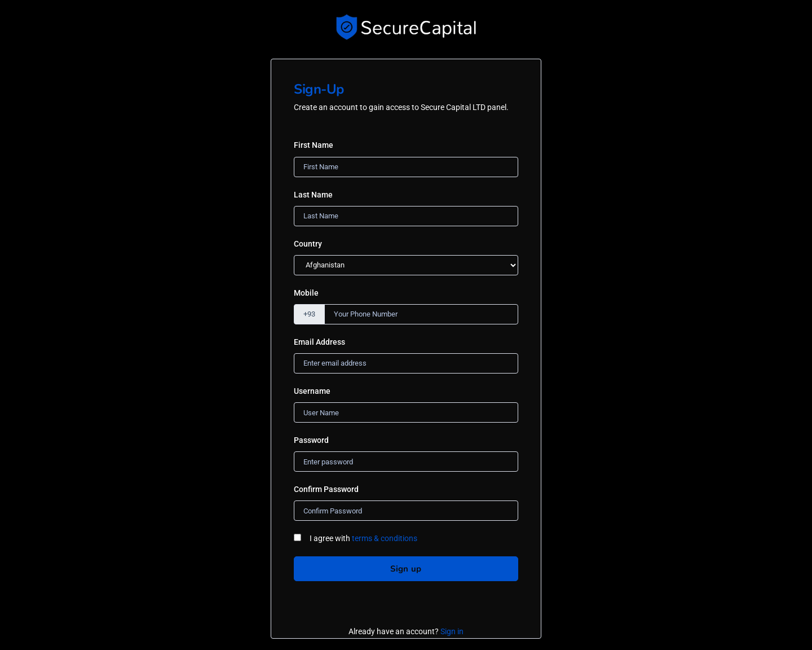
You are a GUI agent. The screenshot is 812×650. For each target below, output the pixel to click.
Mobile (306, 293)
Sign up (406, 569)
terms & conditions (385, 538)
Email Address (319, 342)
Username (312, 391)
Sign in (452, 631)
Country (308, 244)
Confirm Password (326, 489)
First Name (314, 145)
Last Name (313, 195)
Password (311, 440)
